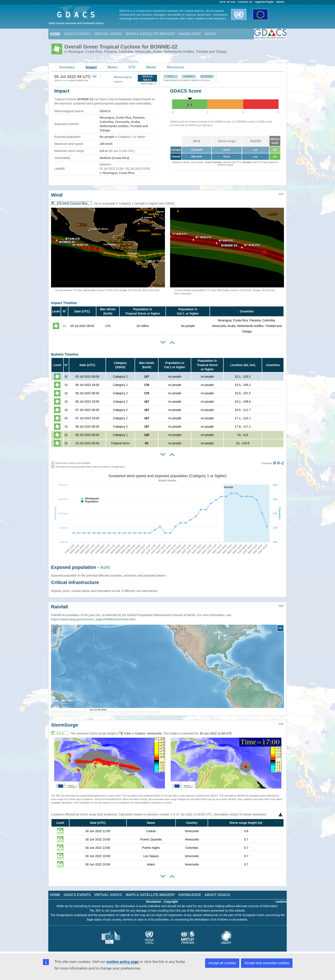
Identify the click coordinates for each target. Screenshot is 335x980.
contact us (245, 2)
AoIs (105, 567)
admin (280, 2)
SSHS (169, 203)
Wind (197, 141)
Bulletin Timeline (65, 354)
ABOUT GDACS (217, 895)
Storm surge (227, 141)
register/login (264, 2)
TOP (281, 194)
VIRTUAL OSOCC (108, 34)
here (210, 125)
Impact (91, 67)
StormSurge (65, 725)
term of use (228, 2)
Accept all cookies (222, 963)
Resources (176, 67)
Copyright (171, 902)
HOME (55, 34)
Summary (67, 67)
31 (65, 326)
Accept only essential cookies (267, 963)
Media (151, 67)
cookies (281, 902)
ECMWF (207, 77)
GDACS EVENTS (77, 34)
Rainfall (256, 141)
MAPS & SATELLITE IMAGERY (150, 34)
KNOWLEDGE (190, 34)
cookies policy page (122, 962)
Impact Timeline (64, 303)
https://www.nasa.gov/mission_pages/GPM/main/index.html (93, 619)
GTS (132, 67)
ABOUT (211, 34)
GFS (170, 77)
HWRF (189, 77)
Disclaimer (154, 902)
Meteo (113, 67)
